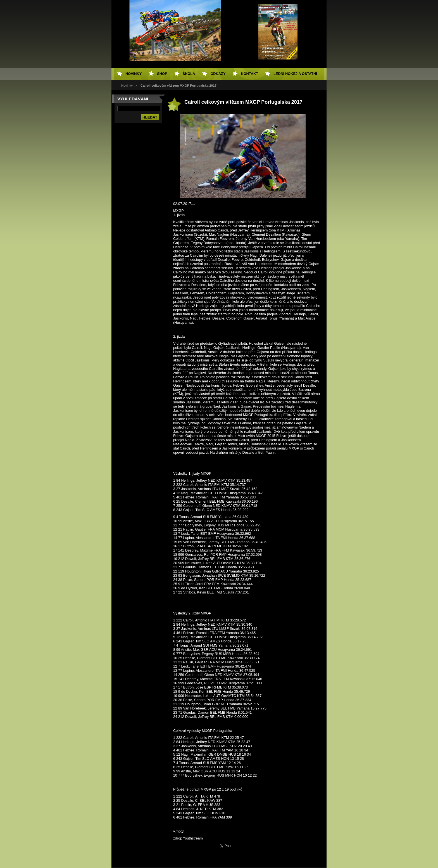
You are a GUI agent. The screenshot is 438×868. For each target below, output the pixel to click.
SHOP (162, 74)
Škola (189, 74)
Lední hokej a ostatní (295, 74)
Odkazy (218, 74)
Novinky (127, 86)
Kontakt (249, 74)
